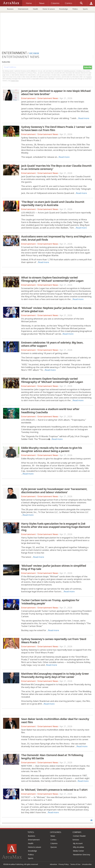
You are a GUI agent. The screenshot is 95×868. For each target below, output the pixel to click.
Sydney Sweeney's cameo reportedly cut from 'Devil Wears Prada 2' (54, 641)
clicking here (15, 81)
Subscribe (88, 67)
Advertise (53, 864)
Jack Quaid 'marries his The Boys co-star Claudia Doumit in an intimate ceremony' (56, 167)
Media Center (78, 851)
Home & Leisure (49, 9)
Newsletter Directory (82, 855)
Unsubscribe (87, 864)
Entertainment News (48, 98)
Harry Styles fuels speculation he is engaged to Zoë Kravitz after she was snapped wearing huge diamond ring (55, 527)
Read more (84, 118)
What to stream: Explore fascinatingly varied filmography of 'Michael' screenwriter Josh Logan (52, 380)
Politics (75, 9)
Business (10, 9)
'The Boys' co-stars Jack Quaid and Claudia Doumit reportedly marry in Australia (53, 203)
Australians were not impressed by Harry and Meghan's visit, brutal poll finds (56, 238)
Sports (85, 9)
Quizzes (54, 847)
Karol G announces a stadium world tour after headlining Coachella (50, 411)
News (53, 836)
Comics (53, 840)
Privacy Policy (64, 864)
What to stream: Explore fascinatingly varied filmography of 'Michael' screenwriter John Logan (52, 279)
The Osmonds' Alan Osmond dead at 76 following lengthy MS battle (52, 757)
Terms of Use (75, 864)
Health (35, 9)
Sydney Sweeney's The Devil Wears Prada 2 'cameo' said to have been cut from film (56, 128)
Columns (54, 843)
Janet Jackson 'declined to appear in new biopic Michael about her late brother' (56, 92)
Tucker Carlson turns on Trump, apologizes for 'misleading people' (50, 602)
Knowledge (64, 9)
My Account (78, 843)
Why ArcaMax (78, 847)
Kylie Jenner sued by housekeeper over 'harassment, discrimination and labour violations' (54, 490)
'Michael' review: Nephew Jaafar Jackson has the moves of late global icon (56, 309)
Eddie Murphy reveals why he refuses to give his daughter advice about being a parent (52, 449)
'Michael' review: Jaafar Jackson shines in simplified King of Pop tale (54, 567)
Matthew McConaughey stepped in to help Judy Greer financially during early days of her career (55, 675)
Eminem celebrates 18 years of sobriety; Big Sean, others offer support (52, 344)
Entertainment (23, 9)
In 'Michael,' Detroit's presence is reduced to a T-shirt (54, 790)
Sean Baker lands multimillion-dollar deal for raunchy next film (55, 720)
